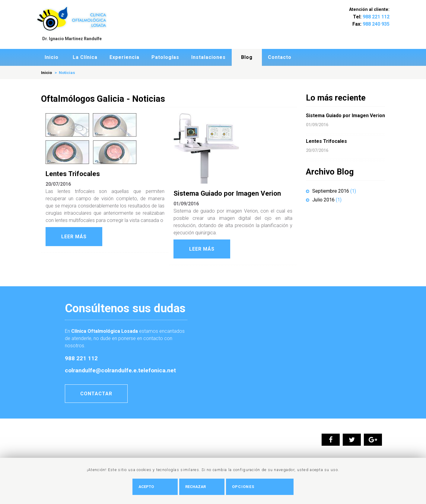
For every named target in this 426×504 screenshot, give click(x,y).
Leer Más (74, 237)
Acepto (157, 487)
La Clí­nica (85, 57)
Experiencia (124, 57)
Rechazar (207, 487)
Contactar (96, 394)
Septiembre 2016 (331, 191)
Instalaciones (208, 57)
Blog (247, 57)
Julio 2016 (324, 200)
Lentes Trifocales (73, 174)
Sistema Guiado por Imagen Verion (227, 193)
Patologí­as (165, 57)
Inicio (52, 57)
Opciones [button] (254, 487)
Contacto (280, 57)
